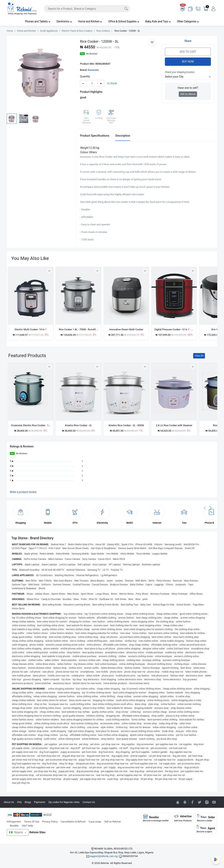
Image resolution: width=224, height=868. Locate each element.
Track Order (95, 822)
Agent (206, 829)
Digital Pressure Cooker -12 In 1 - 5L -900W (174, 329)
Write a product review (23, 492)
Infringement (14, 822)
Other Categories (188, 21)
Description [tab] (123, 136)
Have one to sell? (188, 88)
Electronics (64, 21)
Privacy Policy (50, 822)
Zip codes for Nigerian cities (64, 802)
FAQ (19, 802)
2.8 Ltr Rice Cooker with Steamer (174, 425)
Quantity (85, 76)
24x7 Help (27, 826)
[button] (188, 77)
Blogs (28, 802)
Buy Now (188, 62)
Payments (40, 802)
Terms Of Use (32, 822)
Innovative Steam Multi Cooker (126, 329)
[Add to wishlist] (49, 367)
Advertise (183, 818)
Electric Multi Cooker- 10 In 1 (31, 329)
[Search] (87, 9)
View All (199, 356)
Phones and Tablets (38, 21)
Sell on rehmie (188, 94)
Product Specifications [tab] (95, 136)
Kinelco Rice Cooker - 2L (79, 425)
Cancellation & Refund (73, 822)
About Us (9, 802)
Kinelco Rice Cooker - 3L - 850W (126, 425)
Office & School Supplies (124, 21)
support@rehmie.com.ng (104, 856)
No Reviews (92, 54)
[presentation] (208, 299)
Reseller (14, 826)
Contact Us (89, 802)
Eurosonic (93, 70)
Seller (206, 818)
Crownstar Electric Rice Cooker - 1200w (31, 425)
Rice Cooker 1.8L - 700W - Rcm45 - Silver (78, 329)
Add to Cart (188, 52)
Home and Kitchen (90, 21)
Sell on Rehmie (113, 822)
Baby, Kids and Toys (158, 21)
